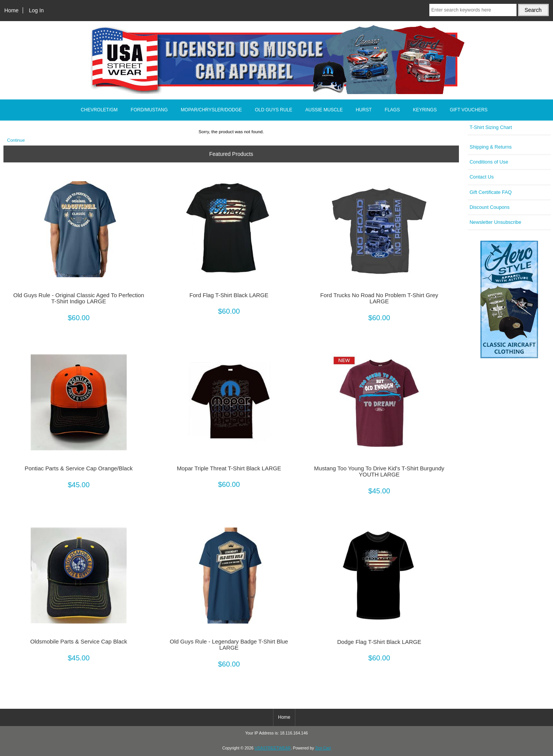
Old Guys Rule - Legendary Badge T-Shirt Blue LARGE (229, 645)
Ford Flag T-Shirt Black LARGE (229, 295)
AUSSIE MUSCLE (324, 110)
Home (11, 10)
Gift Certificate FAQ (491, 192)
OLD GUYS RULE (274, 110)
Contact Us (482, 177)
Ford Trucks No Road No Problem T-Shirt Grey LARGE (379, 298)
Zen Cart (323, 748)
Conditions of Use (489, 162)
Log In (36, 10)
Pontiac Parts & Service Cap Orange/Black (79, 468)
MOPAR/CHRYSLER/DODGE (211, 110)
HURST (363, 110)
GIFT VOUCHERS (469, 110)
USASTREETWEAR (273, 748)
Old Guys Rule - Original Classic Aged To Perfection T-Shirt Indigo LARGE (79, 298)
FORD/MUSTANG (149, 110)
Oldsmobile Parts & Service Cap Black (79, 642)
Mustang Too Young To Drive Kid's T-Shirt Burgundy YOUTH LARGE (379, 471)
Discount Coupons (490, 207)
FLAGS (392, 110)
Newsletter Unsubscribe (496, 222)
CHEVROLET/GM (99, 110)
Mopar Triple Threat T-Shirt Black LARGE (229, 468)
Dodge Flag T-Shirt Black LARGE (379, 642)
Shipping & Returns (491, 147)
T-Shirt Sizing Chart (491, 127)
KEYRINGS (425, 110)
